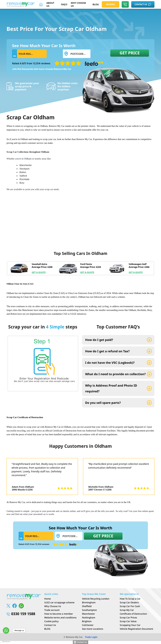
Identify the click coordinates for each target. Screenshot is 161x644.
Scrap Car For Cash (130, 606)
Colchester (88, 625)
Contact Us (50, 625)
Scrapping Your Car (130, 625)
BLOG (96, 4)
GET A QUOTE (39, 272)
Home (48, 599)
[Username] (32, 54)
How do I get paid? (99, 340)
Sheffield (87, 606)
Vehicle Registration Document (136, 629)
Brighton (87, 621)
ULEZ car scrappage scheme (59, 602)
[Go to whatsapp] (6, 630)
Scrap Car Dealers (129, 602)
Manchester (88, 614)
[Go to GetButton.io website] (6, 641)
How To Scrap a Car (130, 599)
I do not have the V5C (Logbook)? (110, 363)
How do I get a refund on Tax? (107, 351)
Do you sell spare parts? (103, 403)
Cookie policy (51, 621)
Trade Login (91, 637)
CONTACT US (143, 4)
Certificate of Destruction (133, 614)
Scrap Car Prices (128, 618)
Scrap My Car (127, 610)
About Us (50, 4)
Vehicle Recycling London (96, 599)
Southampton (89, 610)
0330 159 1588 (21, 614)
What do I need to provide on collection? (115, 374)
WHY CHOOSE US (78, 4)
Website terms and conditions (60, 618)
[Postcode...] (80, 54)
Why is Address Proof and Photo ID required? (111, 388)
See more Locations (93, 629)
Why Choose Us (53, 606)
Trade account (52, 610)
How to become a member (59, 614)
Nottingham (89, 618)
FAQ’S (64, 4)
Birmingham (89, 602)
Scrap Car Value (128, 621)
